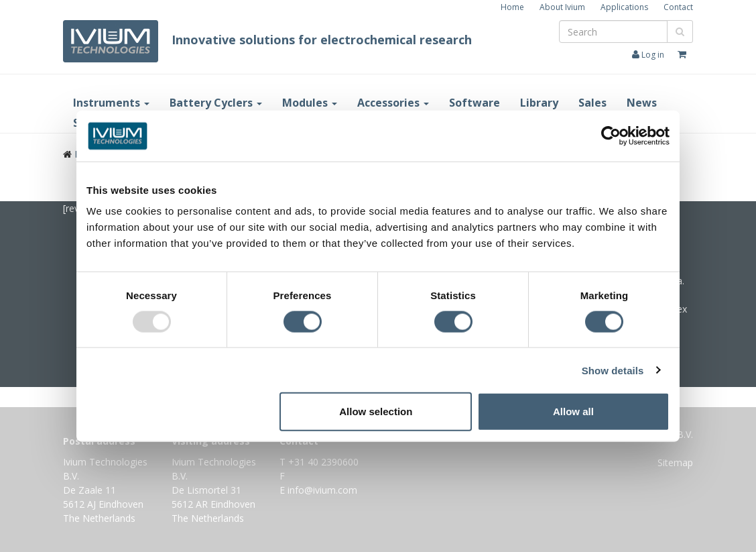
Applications (624, 7)
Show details (613, 370)
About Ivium (562, 7)
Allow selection (376, 411)
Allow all (573, 411)
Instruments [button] (111, 103)
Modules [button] (310, 103)
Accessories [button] (393, 103)
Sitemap (675, 462)
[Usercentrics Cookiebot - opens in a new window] (611, 135)
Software (475, 103)
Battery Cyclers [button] (216, 103)
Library (539, 103)
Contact (678, 7)
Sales (592, 103)
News (642, 103)
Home (512, 7)
